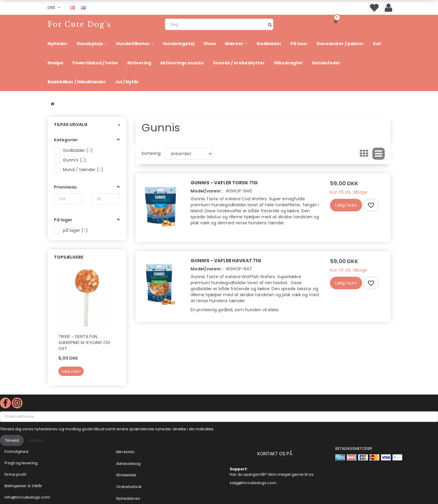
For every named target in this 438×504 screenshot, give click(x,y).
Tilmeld (12, 440)
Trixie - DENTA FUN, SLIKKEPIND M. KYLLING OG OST (84, 343)
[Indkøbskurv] (337, 21)
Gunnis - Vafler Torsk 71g (224, 183)
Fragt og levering (21, 463)
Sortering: (151, 153)
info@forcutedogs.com (27, 497)
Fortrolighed (16, 452)
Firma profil (15, 474)
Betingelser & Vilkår (23, 486)
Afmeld (36, 440)
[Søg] (270, 24)
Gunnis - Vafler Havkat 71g (226, 261)
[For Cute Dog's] (79, 24)
